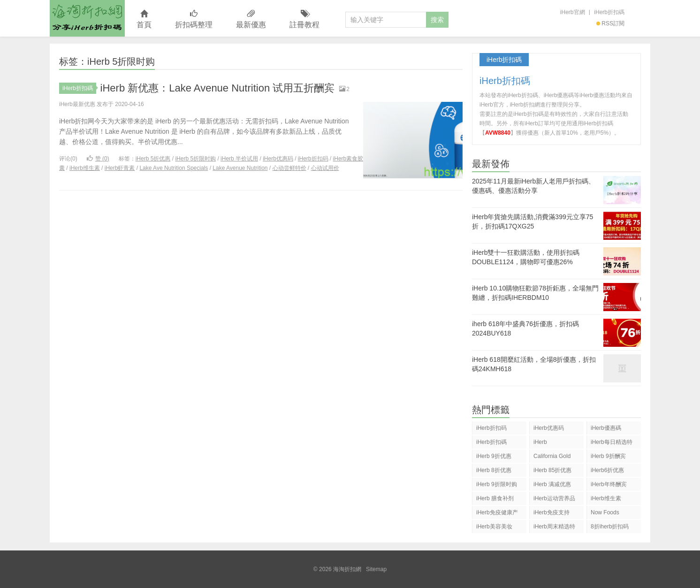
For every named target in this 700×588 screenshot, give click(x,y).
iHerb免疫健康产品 (497, 514)
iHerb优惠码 (278, 159)
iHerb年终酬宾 (609, 484)
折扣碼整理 (194, 19)
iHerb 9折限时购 (497, 484)
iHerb (540, 442)
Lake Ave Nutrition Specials (174, 168)
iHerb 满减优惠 (552, 484)
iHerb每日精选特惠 (612, 444)
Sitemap (376, 569)
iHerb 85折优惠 (552, 470)
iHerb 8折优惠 (494, 470)
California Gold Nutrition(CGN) (552, 458)
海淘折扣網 (87, 18)
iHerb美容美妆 (494, 527)
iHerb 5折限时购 (195, 159)
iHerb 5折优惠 (153, 159)
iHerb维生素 (85, 168)
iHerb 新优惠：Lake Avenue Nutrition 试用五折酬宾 (218, 88)
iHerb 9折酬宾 (608, 456)
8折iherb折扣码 (610, 527)
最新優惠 (251, 19)
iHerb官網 (573, 12)
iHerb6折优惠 (607, 470)
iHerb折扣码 (313, 159)
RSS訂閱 (610, 23)
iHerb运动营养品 (554, 498)
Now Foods (605, 512)
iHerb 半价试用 (239, 159)
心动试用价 (325, 168)
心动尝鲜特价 (289, 168)
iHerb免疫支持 (552, 512)
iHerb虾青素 (120, 168)
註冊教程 (304, 19)
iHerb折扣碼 (609, 12)
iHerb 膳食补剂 (495, 498)
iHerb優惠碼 (606, 428)
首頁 (144, 19)
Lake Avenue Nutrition (240, 168)
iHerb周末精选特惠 (554, 528)
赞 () (98, 159)
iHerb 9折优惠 (494, 456)
